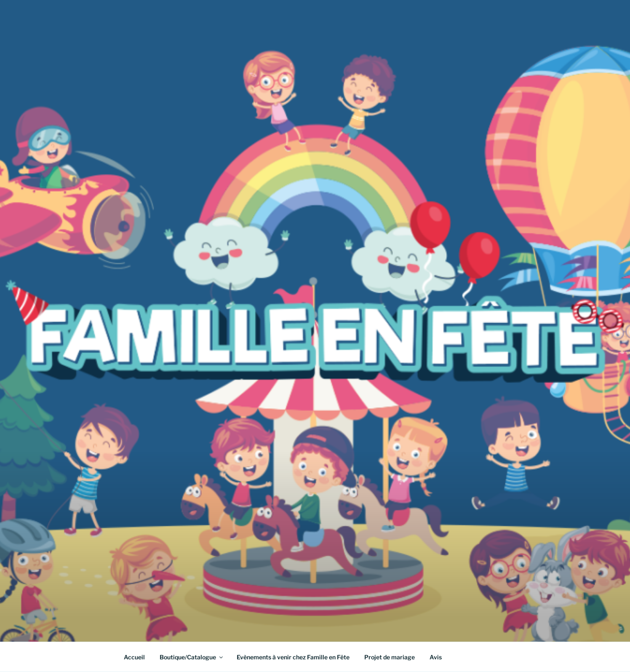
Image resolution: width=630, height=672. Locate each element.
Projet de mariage (390, 657)
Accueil (134, 657)
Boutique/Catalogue (192, 657)
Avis (436, 657)
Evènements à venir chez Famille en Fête (293, 657)
